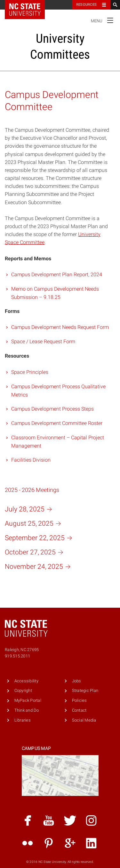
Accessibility (26, 681)
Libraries (23, 720)
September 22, (40, 538)
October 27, (35, 552)
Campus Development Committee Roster (57, 423)
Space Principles (30, 372)
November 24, (39, 567)
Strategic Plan (85, 690)
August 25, (34, 523)
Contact (79, 710)
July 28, (30, 509)
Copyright (23, 690)
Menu (104, 20)
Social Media (84, 720)
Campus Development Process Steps (52, 409)
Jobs (77, 681)
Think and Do (27, 710)
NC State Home (29, 5)
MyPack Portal (28, 700)
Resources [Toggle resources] (86, 5)
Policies (80, 700)
